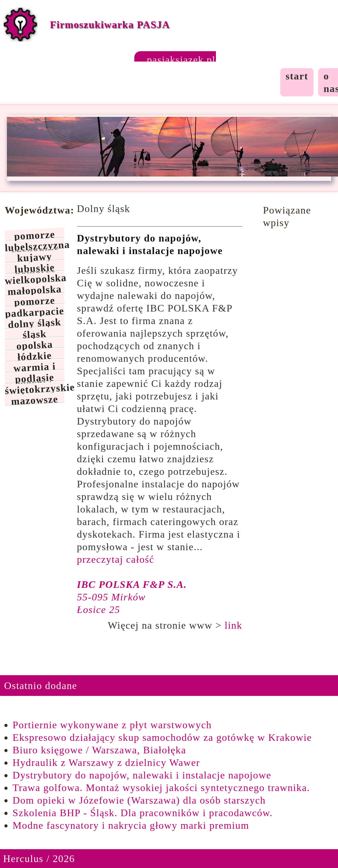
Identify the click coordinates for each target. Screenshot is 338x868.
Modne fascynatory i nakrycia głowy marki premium (131, 825)
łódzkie (35, 356)
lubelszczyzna (34, 245)
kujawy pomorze (35, 257)
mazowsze (35, 399)
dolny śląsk (35, 323)
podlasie (35, 378)
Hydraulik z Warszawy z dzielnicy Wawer (106, 762)
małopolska (35, 290)
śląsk (34, 334)
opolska (35, 345)
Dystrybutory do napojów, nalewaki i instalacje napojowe (142, 775)
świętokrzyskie (34, 388)
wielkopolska (34, 278)
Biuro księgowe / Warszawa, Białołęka (99, 750)
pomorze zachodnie (35, 235)
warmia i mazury (35, 366)
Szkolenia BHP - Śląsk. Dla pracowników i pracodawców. (143, 813)
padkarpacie (35, 311)
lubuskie (35, 268)
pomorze (35, 301)
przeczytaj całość (116, 559)
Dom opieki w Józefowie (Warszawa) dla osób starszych (139, 800)
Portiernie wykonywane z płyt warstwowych (112, 725)
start (297, 76)
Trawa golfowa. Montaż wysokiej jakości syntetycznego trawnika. (161, 788)
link (233, 625)
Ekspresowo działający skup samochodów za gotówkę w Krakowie (162, 737)
